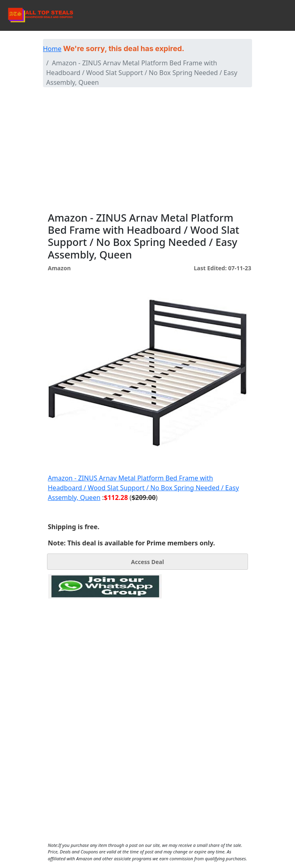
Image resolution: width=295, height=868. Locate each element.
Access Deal (147, 562)
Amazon (59, 268)
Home (52, 49)
